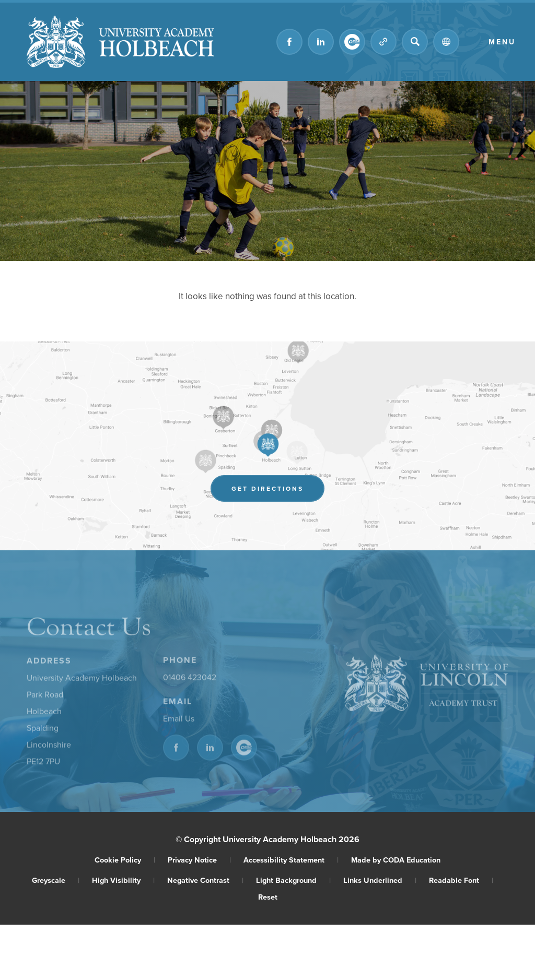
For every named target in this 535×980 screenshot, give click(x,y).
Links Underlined (380, 880)
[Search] (415, 42)
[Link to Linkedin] (321, 42)
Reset (268, 897)
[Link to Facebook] (289, 42)
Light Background (293, 880)
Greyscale (56, 880)
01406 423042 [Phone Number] (190, 679)
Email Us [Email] (179, 721)
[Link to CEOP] (352, 42)
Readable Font (461, 880)
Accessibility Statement (291, 860)
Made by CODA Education (396, 860)
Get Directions (278, 490)
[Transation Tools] (446, 42)
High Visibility (123, 880)
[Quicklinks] (383, 42)
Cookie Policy (125, 860)
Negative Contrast (205, 880)
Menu (502, 42)
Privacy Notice (199, 860)
